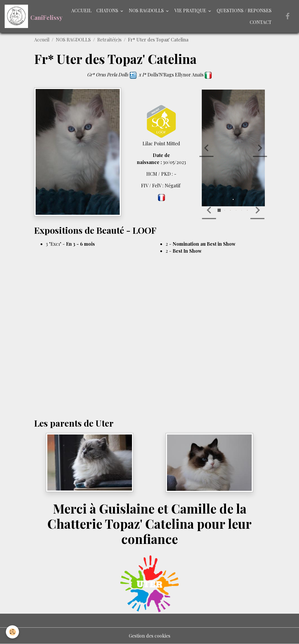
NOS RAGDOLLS (147, 10)
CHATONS (108, 10)
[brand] (31, 16)
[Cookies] (12, 632)
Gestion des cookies (149, 636)
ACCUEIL (81, 10)
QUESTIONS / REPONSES (244, 10)
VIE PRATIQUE (191, 10)
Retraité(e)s (109, 40)
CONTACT (261, 22)
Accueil (42, 40)
